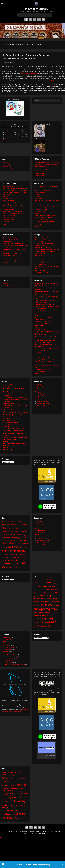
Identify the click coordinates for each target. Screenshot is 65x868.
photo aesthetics (40, 257)
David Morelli (26, 87)
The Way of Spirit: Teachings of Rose (45, 360)
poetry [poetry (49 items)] (4, 557)
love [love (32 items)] (21, 547)
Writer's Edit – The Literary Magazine (14, 451)
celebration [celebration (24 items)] (18, 531)
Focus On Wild (39, 242)
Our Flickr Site (39, 255)
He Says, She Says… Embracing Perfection (26, 55)
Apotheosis (43, 85)
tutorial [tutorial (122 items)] (21, 563)
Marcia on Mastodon (41, 172)
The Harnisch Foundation (42, 350)
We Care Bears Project (10, 223)
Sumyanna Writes (40, 263)
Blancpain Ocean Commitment (44, 191)
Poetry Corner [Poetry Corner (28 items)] (12, 557)
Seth (33, 90)
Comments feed (8, 166)
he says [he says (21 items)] (21, 538)
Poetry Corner (41, 409)
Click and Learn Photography (43, 240)
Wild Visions (7, 225)
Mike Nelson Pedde (22, 58)
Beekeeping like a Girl (9, 238)
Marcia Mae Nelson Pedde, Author (45, 170)
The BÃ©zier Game (41, 265)
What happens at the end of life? (44, 369)
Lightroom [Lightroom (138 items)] (14, 547)
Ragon (21, 90)
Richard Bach (28, 90)
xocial (37, 373)
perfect (57, 88)
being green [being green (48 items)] (11, 528)
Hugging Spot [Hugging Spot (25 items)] (6, 543)
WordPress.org (7, 168)
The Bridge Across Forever (29, 74)
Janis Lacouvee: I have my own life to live (15, 398)
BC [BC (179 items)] (4, 528)
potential (4, 90)
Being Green (41, 386)
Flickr (35, 19)
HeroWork (38, 198)
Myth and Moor (7, 411)
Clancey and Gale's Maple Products (13, 244)
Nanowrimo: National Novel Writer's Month (15, 413)
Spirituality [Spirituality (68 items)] (17, 560)
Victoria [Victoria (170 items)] (6, 567)
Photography (39, 392)
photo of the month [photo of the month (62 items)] (10, 554)
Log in (5, 162)
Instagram (43, 19)
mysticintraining (39, 325)
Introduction (38, 390)
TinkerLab (6, 221)
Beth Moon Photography (42, 238)
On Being (38, 327)
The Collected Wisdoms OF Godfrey (13, 430)
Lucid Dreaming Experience (43, 322)
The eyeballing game (9, 217)
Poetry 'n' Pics (41, 407)
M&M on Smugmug (40, 168)
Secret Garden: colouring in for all (13, 212)
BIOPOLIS (38, 189)
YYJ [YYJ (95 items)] (16, 567)
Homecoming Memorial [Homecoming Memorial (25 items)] (20, 540)
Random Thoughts (40, 394)
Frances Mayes (8, 394)
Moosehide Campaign (41, 323)
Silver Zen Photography (42, 261)
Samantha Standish (41, 335)
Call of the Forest (40, 193)
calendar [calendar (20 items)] (12, 531)
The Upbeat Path (8, 259)
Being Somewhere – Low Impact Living (46, 187)
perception (51, 88)
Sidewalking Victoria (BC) (10, 253)
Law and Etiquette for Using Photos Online (47, 249)
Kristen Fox (32, 88)
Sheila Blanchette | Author (11, 422)
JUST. (37, 316)
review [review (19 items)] (18, 557)
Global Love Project (41, 314)
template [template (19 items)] (15, 564)
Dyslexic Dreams (8, 390)
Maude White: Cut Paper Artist (12, 202)
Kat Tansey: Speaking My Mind (44, 318)
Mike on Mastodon (40, 174)
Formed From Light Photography (44, 244)
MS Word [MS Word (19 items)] (25, 547)
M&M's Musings (37, 9)
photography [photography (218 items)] (17, 551)
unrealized (15, 92)
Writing (37, 400)
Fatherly (6, 196)
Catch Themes (41, 834)
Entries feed (7, 164)
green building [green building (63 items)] (13, 538)
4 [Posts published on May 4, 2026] (7, 131)
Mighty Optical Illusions (10, 204)
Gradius (48, 87)
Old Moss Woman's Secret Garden (45, 251)
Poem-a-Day (7, 419)
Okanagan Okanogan (41, 210)
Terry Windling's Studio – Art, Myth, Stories (15, 428)
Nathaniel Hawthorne (42, 88)
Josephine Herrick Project (42, 248)
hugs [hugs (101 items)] (13, 543)
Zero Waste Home (40, 227)
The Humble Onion (9, 257)
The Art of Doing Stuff (9, 215)
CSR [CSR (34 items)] (10, 535)
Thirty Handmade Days (10, 219)
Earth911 (38, 194)
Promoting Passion (40, 259)
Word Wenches (8, 447)
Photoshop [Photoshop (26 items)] (22, 555)
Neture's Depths (40, 204)
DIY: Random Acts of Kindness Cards (14, 388)
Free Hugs (40, 396)
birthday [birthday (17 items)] (18, 528)
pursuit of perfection (13, 90)
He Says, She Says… (43, 401)
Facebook (26, 19)
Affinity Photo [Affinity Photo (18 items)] (23, 525)
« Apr (3, 140)
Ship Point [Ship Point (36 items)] (8, 560)
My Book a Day (8, 409)
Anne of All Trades (8, 187)
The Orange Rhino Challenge (43, 354)
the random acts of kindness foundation (46, 356)
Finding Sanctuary (40, 310)
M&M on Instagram (40, 166)
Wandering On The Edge (42, 272)
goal (44, 87)
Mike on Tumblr (39, 176)
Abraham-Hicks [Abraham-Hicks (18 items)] (11, 522)
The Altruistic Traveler (9, 255)
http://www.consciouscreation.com (12, 88)
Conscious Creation (41, 303)
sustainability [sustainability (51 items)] (7, 564)
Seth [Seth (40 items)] (21, 557)
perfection (62, 88)
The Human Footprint (41, 219)
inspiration (25, 88)
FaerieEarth (7, 392)
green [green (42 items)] (4, 538)
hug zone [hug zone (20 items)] (18, 543)
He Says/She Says (56, 87)
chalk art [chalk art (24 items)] (24, 531)
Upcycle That (39, 225)
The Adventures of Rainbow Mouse (47, 411)
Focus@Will (38, 312)
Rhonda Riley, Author (9, 420)
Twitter (30, 19)
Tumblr (39, 19)
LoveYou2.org (39, 320)
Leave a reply (33, 58)
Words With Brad (8, 449)
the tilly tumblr (7, 432)
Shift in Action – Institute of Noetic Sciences (47, 348)
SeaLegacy (38, 213)
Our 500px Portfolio (40, 253)
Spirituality (22, 85)
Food (36, 388)
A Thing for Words (8, 384)
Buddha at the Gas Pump (42, 295)
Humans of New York (41, 246)
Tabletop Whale (8, 285)
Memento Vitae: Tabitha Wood (12, 403)
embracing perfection (36, 87)
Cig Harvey (6, 386)
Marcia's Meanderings (43, 403)
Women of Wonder (40, 371)
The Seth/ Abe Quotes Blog (43, 358)
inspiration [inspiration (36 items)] (24, 543)
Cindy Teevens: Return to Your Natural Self (47, 301)
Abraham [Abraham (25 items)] (5, 522)
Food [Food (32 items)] (14, 535)
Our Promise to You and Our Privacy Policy (49, 831)
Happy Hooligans (8, 198)
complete (49, 85)
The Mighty (38, 352)
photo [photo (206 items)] (6, 551)
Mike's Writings (41, 405)
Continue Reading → (57, 81)
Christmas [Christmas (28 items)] (5, 535)
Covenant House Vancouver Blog (44, 304)
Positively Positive (40, 329)
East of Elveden (39, 196)
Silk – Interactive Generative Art (12, 213)
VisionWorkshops (40, 270)
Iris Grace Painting (8, 200)
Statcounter (4, 838)
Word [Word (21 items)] (13, 568)
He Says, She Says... (13, 85)
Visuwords (6, 442)
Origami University (8, 210)
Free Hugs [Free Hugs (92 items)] (21, 534)
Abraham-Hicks (35, 85)
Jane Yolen (6, 396)
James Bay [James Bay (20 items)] (5, 547)
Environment (39, 384)
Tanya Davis (7, 426)
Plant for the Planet (40, 212)
